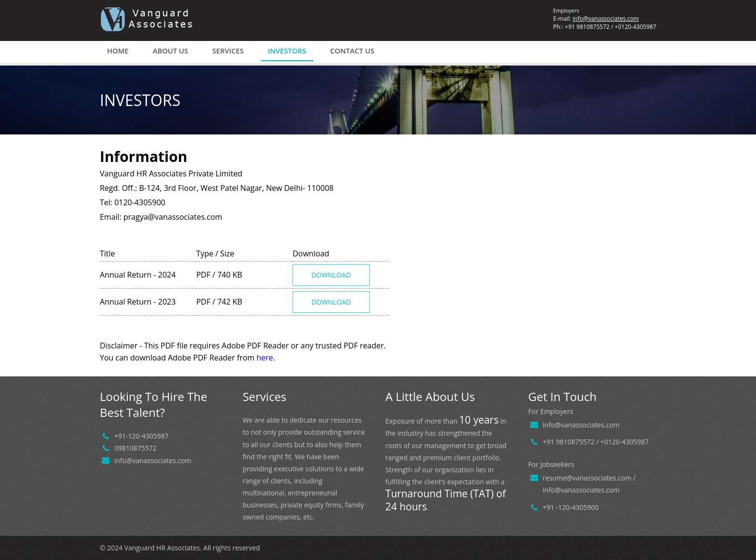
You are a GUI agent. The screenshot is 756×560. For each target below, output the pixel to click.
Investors (287, 51)
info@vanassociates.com (606, 19)
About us (171, 51)
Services (228, 51)
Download (331, 275)
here (265, 358)
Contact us (352, 51)
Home (118, 51)
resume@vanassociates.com (587, 478)
